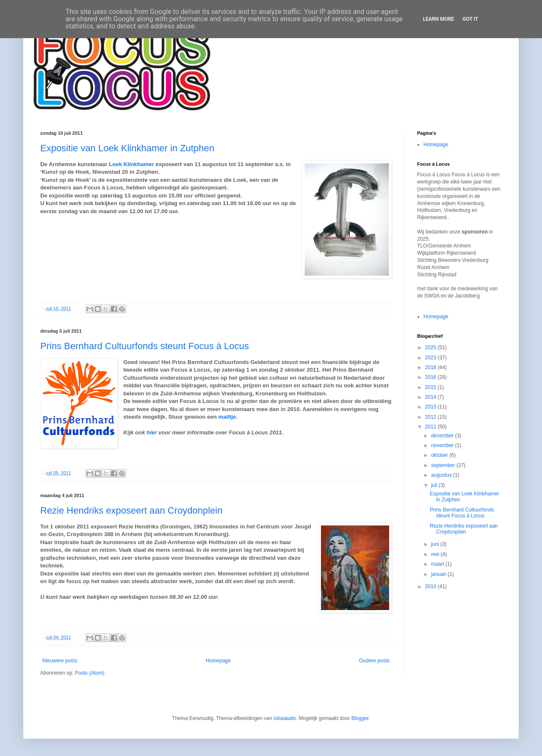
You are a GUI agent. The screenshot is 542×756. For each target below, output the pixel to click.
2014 (431, 397)
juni (436, 544)
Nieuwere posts (60, 661)
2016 (431, 377)
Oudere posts (374, 661)
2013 (431, 407)
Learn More (439, 19)
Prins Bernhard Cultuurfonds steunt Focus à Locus (145, 346)
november (443, 445)
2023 (431, 358)
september (444, 465)
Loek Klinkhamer (131, 164)
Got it (470, 19)
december (443, 436)
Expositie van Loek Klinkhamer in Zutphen (127, 148)
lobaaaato (285, 718)
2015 (431, 387)
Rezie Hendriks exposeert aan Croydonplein (131, 510)
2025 (431, 347)
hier (152, 432)
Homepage (218, 661)
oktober (440, 455)
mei (436, 554)
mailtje (227, 417)
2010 (431, 586)
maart (438, 564)
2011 (431, 427)
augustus (442, 475)
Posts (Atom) (90, 673)
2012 (431, 417)
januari (439, 574)
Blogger (360, 718)
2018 (431, 367)
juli (435, 485)
